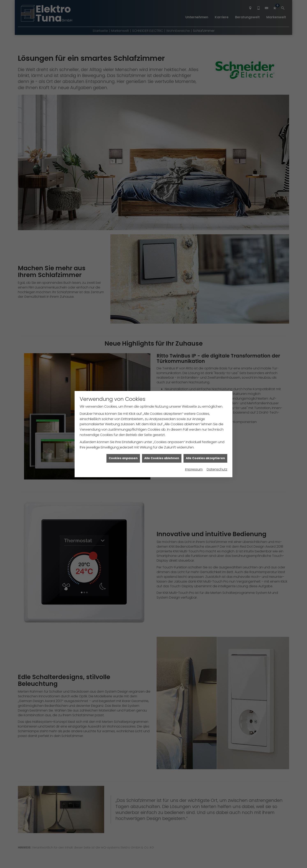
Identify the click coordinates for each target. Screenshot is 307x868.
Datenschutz (217, 449)
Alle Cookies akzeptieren (205, 438)
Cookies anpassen (123, 438)
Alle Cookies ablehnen (162, 438)
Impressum (194, 449)
